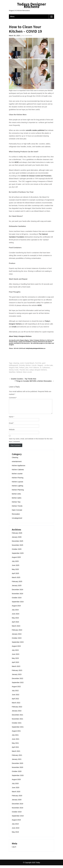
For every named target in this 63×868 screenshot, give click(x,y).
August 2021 (16, 734)
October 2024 (17, 600)
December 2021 (17, 717)
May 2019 (15, 835)
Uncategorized (17, 521)
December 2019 (17, 806)
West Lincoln (27, 372)
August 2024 (16, 608)
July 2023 (15, 653)
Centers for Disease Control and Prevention (36, 176)
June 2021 (16, 742)
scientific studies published (35, 130)
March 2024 (16, 629)
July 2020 (15, 786)
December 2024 (17, 592)
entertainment (17, 464)
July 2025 (15, 564)
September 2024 (18, 604)
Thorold (22, 370)
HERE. (40, 305)
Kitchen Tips (16, 505)
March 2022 (16, 705)
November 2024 (17, 596)
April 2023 (15, 665)
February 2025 (17, 584)
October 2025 (17, 552)
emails (14, 327)
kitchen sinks (16, 497)
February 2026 (17, 536)
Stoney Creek (14, 370)
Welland (19, 372)
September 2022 (18, 685)
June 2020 (16, 790)
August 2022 (16, 689)
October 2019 (17, 814)
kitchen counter (17, 476)
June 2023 (16, 657)
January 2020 (17, 802)
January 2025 (17, 588)
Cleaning (15, 460)
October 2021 (17, 726)
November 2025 (17, 548)
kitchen (28, 365)
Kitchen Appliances (19, 468)
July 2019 (15, 827)
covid (22, 363)
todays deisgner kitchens (38, 370)
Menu (12, 17)
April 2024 (15, 625)
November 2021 (17, 722)
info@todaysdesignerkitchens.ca (36, 348)
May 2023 (15, 661)
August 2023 (16, 649)
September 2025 (18, 556)
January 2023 (17, 677)
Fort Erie (38, 363)
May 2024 (15, 621)
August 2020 (16, 782)
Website (12, 432)
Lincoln (34, 365)
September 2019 (18, 819)
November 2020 (17, 770)
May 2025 (15, 572)
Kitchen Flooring (18, 480)
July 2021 (15, 738)
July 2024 (15, 612)
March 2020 (16, 794)
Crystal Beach (29, 363)
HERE (17, 162)
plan (27, 368)
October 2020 (17, 774)
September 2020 (18, 778)
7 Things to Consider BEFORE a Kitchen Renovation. (34, 381)
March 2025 (16, 580)
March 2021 (16, 754)
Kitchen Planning (18, 492)
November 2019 (17, 810)
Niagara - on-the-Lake (45, 365)
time (27, 370)
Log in (14, 849)
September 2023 (18, 645)
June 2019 (16, 831)
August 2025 (16, 560)
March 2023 (16, 669)
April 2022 (15, 701)
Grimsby (22, 365)
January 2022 (17, 713)
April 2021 (15, 750)
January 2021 (17, 762)
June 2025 (16, 568)
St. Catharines (45, 368)
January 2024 (17, 637)
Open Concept (17, 513)
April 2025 (15, 576)
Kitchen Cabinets (18, 472)
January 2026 (17, 540)
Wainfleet (12, 372)
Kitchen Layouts (17, 484)
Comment (13, 398)
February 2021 (17, 758)
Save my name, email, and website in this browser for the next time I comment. (31, 443)
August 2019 (16, 823)
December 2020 (17, 766)
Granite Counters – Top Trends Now (23, 379)
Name (12, 419)
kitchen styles (17, 501)
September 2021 (18, 730)
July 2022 (15, 693)
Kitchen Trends (17, 509)
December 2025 (17, 544)
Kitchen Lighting (17, 488)
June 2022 (16, 697)
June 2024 (16, 616)
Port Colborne (34, 368)
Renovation (16, 517)
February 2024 (17, 633)
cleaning (16, 363)
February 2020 (17, 798)
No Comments (27, 36)
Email (11, 426)
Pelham (22, 368)
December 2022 (17, 681)
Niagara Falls (14, 368)
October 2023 (17, 641)
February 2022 (17, 709)
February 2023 (17, 673)
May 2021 (15, 746)
